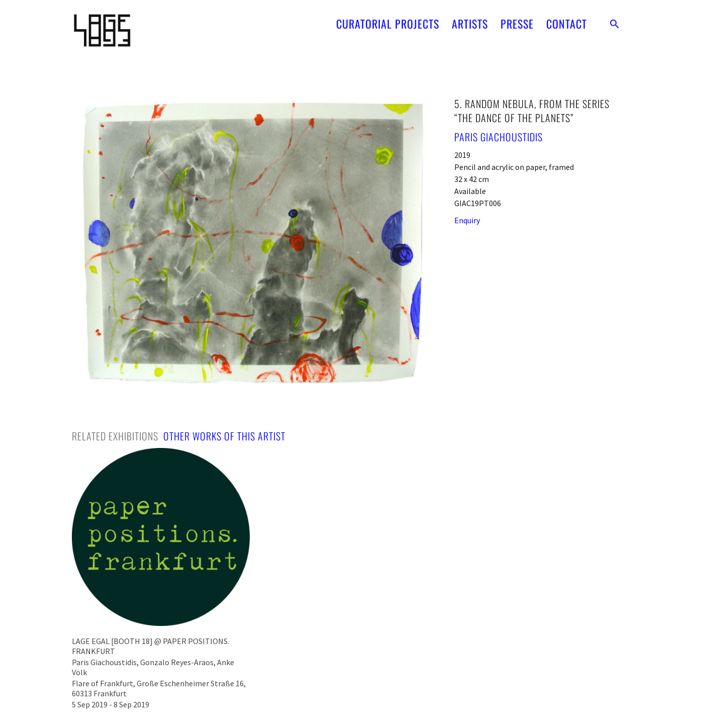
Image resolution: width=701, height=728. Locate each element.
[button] (615, 19)
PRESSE (517, 19)
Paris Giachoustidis (498, 137)
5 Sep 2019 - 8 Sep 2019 (111, 704)
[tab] (115, 436)
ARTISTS (470, 19)
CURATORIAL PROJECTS (388, 19)
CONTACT (567, 19)
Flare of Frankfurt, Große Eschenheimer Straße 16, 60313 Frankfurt (159, 688)
